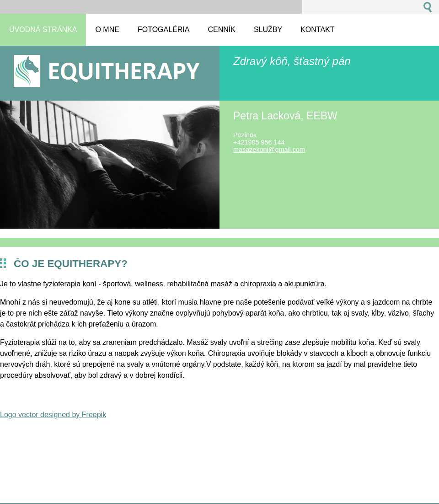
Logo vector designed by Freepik (53, 415)
